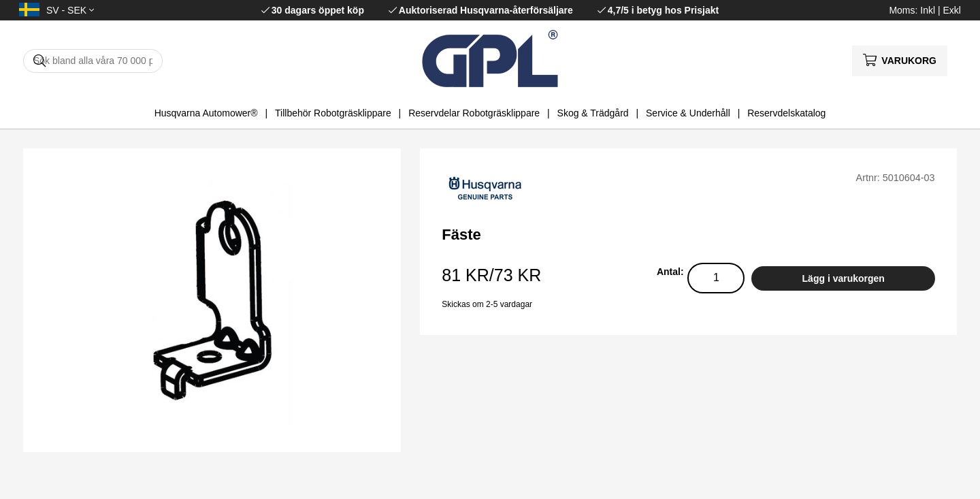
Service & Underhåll (688, 113)
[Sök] (93, 61)
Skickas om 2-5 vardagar (487, 304)
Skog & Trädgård (593, 113)
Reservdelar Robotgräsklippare (474, 113)
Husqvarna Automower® (206, 113)
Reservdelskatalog (786, 113)
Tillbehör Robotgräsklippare (333, 113)
